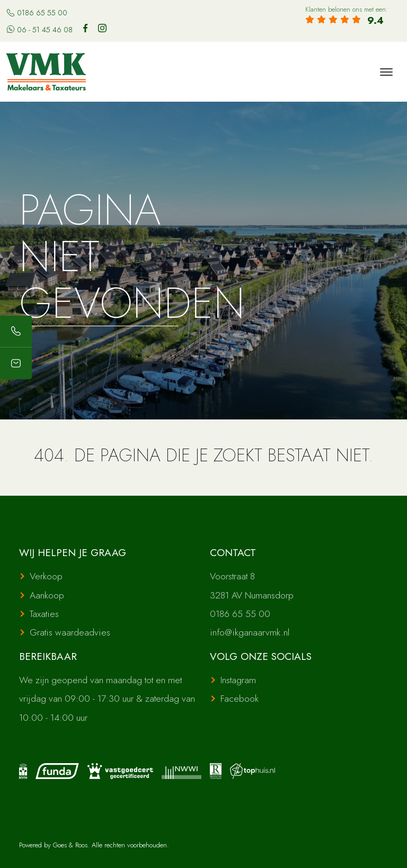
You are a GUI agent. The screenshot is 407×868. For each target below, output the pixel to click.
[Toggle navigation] (386, 72)
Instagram (238, 680)
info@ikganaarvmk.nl (250, 632)
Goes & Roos (70, 845)
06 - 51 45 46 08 (39, 30)
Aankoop (47, 595)
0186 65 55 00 (37, 13)
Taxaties (44, 614)
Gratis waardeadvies (70, 632)
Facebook (240, 699)
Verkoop (46, 576)
